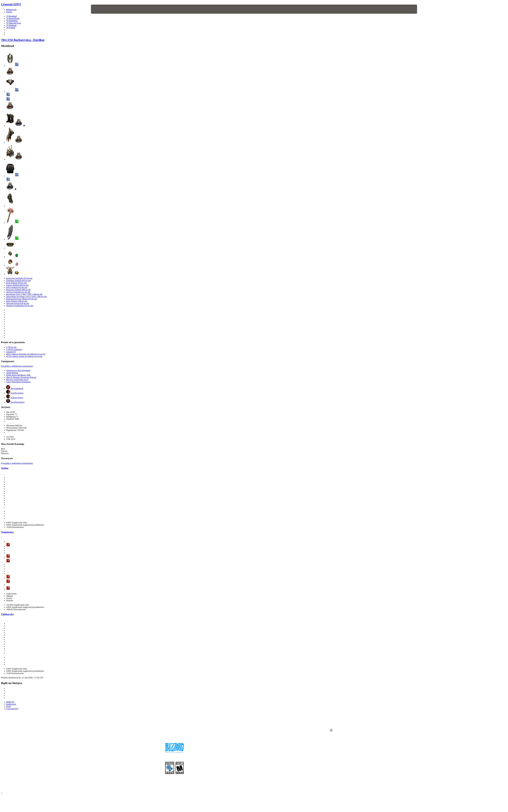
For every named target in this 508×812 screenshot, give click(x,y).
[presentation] (100, 9)
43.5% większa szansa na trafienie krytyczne (24, 356)
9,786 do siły (11, 347)
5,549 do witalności (14, 349)
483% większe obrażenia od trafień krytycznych (26, 354)
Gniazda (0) (11, 352)
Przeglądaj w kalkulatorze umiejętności (17, 366)
